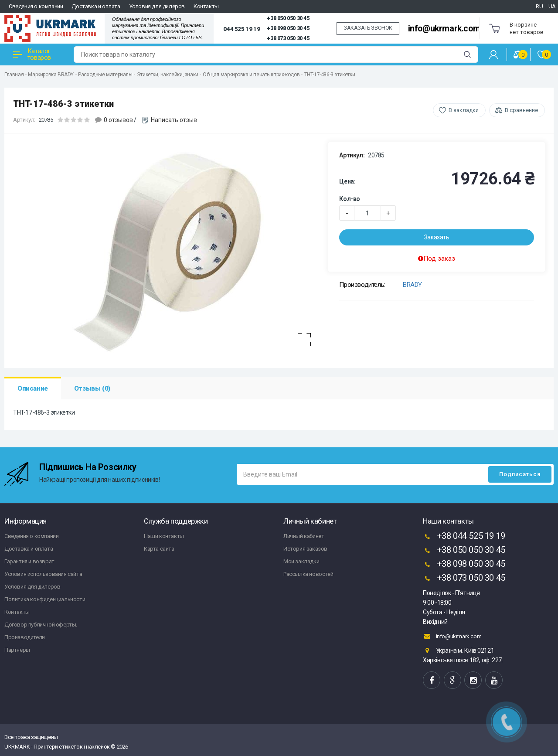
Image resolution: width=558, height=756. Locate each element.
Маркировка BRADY (51, 75)
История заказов (305, 549)
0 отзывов (118, 120)
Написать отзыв (174, 120)
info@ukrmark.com (444, 29)
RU (539, 6)
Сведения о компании (36, 6)
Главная (14, 75)
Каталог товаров (32, 54)
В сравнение (521, 110)
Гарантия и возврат (29, 561)
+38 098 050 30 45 (288, 28)
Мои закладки (301, 561)
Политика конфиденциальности (45, 599)
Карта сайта (159, 549)
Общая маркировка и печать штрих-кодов (251, 75)
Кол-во (350, 199)
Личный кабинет (304, 536)
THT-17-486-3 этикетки (330, 75)
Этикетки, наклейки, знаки (168, 75)
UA (552, 6)
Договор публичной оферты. (41, 625)
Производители (25, 637)
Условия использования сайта (43, 574)
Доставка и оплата (96, 6)
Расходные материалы (105, 75)
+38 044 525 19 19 (464, 537)
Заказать (437, 237)
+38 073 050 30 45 (288, 38)
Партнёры (17, 650)
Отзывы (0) (92, 388)
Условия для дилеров (157, 6)
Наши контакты (164, 536)
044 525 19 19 (242, 29)
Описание (33, 388)
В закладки (464, 110)
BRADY (412, 285)
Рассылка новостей (308, 574)
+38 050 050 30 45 (288, 18)
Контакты (206, 6)
